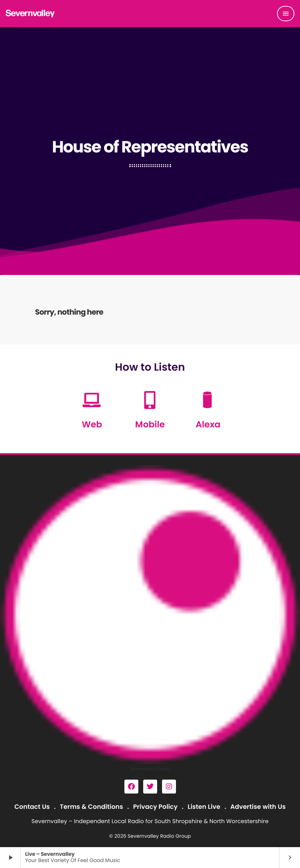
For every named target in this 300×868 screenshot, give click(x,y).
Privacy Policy (155, 807)
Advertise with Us (258, 807)
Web (92, 424)
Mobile (150, 424)
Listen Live (204, 807)
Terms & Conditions (91, 807)
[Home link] (30, 14)
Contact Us (32, 807)
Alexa (208, 424)
